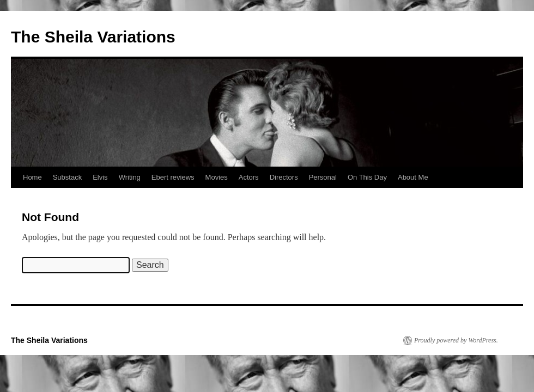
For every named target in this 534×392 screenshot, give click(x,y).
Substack (67, 177)
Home (32, 177)
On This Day (367, 177)
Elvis (100, 177)
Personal (323, 177)
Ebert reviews (173, 177)
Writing (130, 177)
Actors (249, 177)
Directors (284, 177)
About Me (413, 177)
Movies (217, 177)
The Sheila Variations (93, 37)
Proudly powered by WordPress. (456, 340)
